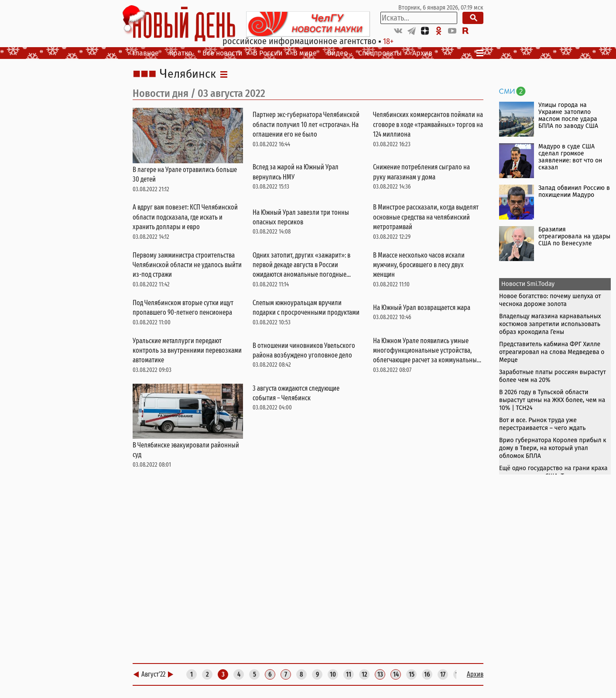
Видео (337, 53)
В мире (305, 53)
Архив (422, 53)
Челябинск (188, 74)
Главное (146, 53)
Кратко (181, 53)
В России (268, 53)
